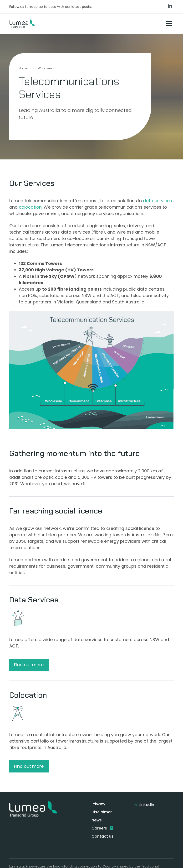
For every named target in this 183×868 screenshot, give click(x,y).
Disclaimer (102, 812)
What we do (47, 68)
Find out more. (29, 665)
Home (23, 68)
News (97, 820)
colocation (30, 207)
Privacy (98, 804)
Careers (100, 828)
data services (158, 201)
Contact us (102, 836)
